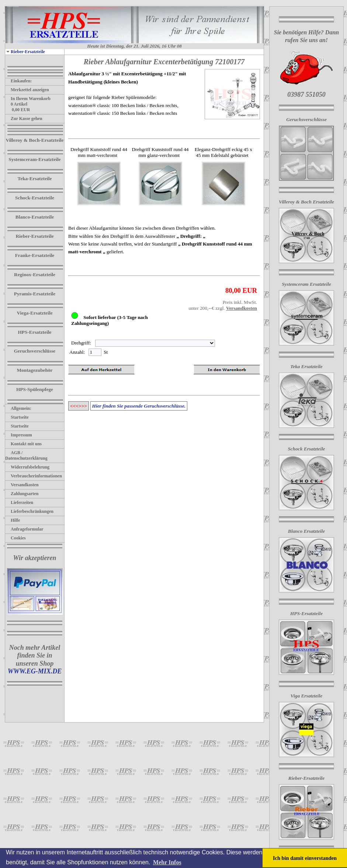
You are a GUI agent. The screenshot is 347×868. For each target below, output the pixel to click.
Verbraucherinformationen (34, 476)
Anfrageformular (24, 529)
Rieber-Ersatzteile (25, 52)
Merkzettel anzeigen (27, 90)
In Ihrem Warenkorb (28, 99)
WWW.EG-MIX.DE (35, 671)
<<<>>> (79, 406)
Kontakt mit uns (23, 444)
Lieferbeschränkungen (29, 511)
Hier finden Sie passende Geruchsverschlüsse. (139, 406)
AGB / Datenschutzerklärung (26, 455)
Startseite (17, 417)
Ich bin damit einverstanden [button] (305, 858)
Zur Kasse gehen (24, 119)
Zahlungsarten (22, 494)
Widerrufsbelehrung (27, 467)
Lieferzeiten (19, 502)
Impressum (19, 435)
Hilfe (13, 520)
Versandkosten (22, 485)
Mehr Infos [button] (167, 862)
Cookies (15, 538)
